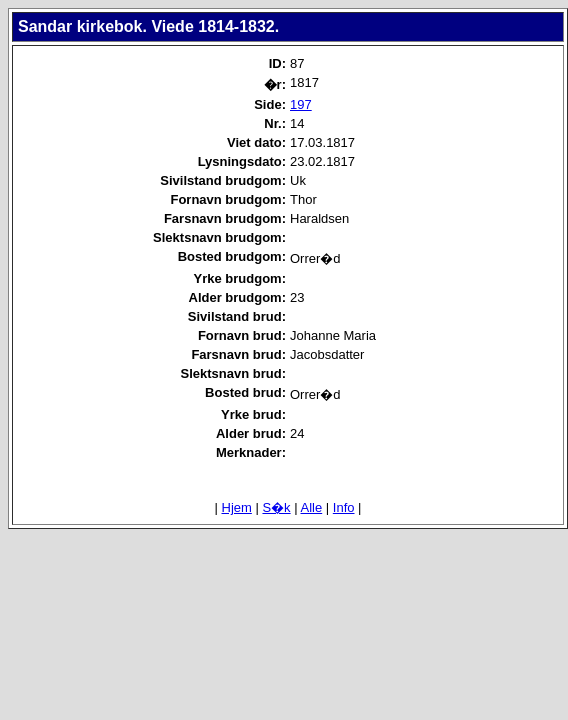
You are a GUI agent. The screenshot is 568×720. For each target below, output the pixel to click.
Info (344, 507)
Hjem (237, 507)
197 (301, 104)
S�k (276, 507)
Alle (312, 507)
